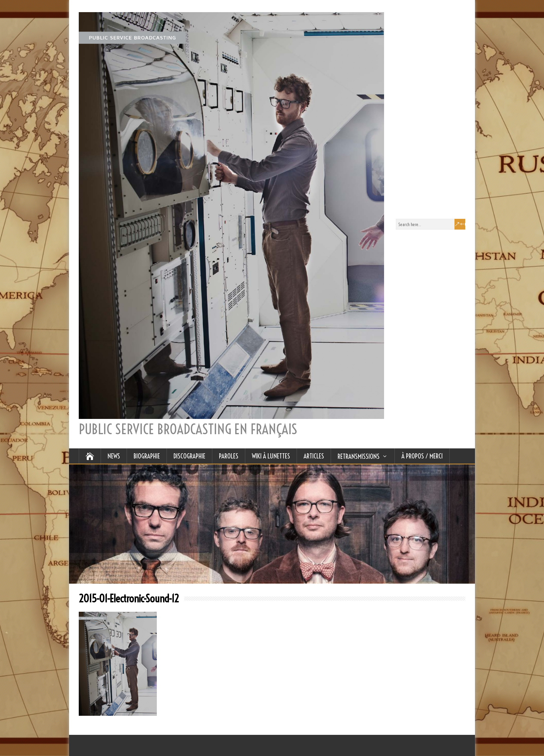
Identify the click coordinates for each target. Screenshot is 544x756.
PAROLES (229, 456)
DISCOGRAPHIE (189, 456)
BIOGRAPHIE (147, 456)
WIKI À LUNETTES (271, 456)
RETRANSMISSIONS (359, 456)
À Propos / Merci (422, 456)
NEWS (114, 456)
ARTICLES (314, 456)
